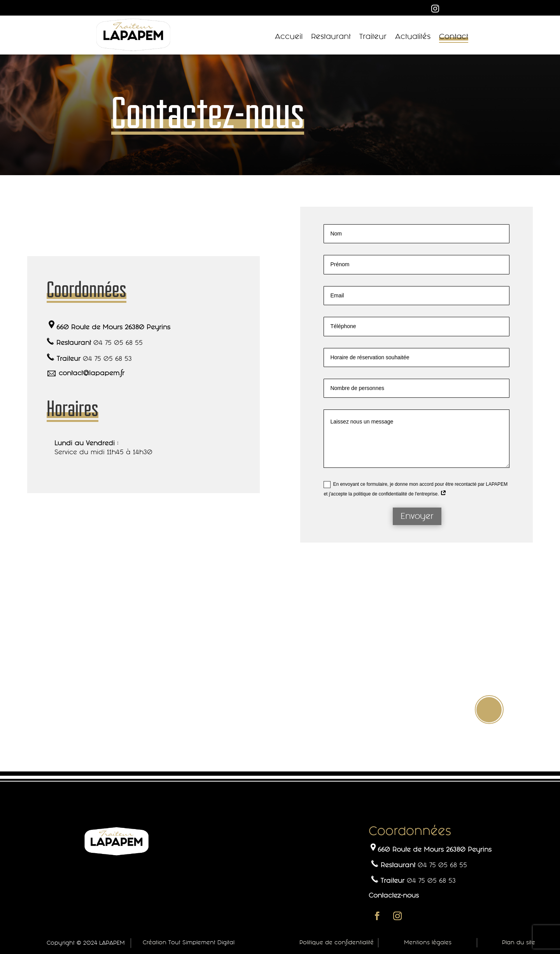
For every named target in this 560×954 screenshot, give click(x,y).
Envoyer (417, 516)
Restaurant (331, 37)
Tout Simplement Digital (201, 942)
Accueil (289, 37)
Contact (454, 37)
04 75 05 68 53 (107, 358)
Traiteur (373, 37)
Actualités (413, 37)
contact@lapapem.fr (92, 373)
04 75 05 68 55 (118, 343)
